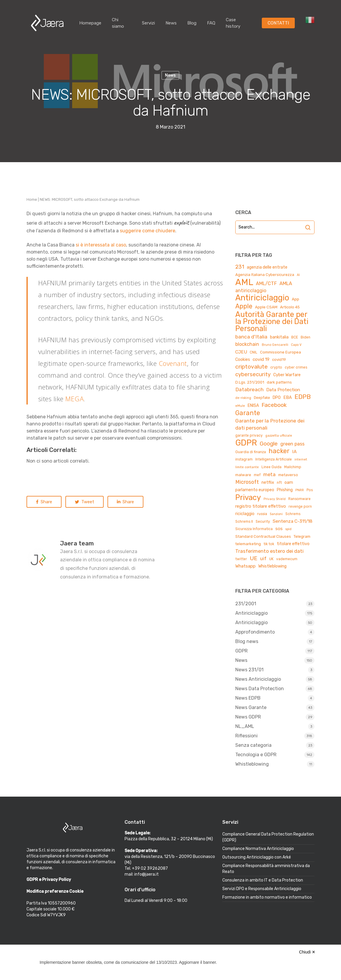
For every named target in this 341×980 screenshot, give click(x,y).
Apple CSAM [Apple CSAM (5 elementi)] (266, 307)
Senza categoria (253, 745)
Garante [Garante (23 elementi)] (248, 413)
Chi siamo (118, 23)
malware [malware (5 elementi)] (243, 475)
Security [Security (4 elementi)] (263, 522)
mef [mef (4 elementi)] (257, 475)
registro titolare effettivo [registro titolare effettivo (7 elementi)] (261, 506)
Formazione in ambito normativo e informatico (267, 897)
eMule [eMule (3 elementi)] (240, 406)
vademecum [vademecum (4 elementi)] (287, 559)
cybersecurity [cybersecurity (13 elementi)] (253, 374)
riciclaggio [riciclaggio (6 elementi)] (245, 514)
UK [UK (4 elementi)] (271, 559)
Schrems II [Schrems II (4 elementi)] (244, 522)
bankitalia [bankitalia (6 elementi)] (279, 337)
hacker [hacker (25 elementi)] (279, 451)
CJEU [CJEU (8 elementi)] (241, 352)
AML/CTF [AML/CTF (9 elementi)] (266, 283)
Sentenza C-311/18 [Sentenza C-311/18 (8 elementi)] (293, 521)
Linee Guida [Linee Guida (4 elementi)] (272, 467)
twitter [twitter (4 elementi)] (241, 559)
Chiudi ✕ (307, 952)
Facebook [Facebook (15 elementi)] (274, 405)
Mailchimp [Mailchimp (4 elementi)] (293, 467)
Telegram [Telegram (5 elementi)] (302, 536)
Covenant (173, 363)
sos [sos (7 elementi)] (279, 529)
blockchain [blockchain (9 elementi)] (247, 344)
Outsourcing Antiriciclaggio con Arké (257, 857)
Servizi (148, 23)
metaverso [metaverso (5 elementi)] (288, 475)
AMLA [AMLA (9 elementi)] (286, 283)
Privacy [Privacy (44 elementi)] (248, 497)
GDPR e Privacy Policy (49, 880)
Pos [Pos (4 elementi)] (310, 490)
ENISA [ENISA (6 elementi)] (253, 406)
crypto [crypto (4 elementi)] (276, 367)
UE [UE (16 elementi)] (254, 558)
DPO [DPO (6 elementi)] (277, 398)
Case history (233, 23)
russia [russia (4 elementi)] (262, 514)
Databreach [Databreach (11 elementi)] (249, 389)
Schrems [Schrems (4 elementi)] (293, 514)
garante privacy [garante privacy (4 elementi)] (249, 435)
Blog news (247, 641)
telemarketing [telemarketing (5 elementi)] (248, 544)
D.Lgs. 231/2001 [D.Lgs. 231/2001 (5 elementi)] (250, 382)
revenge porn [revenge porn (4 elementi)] (300, 507)
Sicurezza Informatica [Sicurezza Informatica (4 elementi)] (254, 529)
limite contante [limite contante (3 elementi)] (247, 467)
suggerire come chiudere (148, 231)
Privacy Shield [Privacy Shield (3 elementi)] (275, 499)
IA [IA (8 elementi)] (294, 452)
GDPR (241, 651)
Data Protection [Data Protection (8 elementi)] (283, 390)
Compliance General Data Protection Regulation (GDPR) (268, 837)
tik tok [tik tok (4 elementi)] (269, 544)
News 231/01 (249, 670)
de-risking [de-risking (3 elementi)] (243, 398)
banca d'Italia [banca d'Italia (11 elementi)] (251, 337)
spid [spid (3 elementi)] (288, 529)
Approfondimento (255, 632)
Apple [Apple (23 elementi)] (244, 306)
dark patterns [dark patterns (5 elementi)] (279, 382)
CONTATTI (278, 23)
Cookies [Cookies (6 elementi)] (243, 360)
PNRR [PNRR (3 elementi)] (300, 490)
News (171, 23)
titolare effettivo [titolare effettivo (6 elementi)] (293, 544)
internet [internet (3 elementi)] (301, 459)
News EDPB (248, 698)
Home (32, 199)
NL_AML (245, 726)
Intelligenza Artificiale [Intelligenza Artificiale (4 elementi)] (274, 459)
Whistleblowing (252, 764)
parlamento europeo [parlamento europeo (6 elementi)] (255, 490)
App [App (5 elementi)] (296, 299)
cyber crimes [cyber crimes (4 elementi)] (296, 367)
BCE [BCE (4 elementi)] (295, 337)
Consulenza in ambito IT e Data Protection (263, 880)
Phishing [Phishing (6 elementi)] (285, 490)
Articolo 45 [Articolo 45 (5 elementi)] (290, 307)
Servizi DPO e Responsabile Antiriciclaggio (262, 889)
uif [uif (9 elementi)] (263, 559)
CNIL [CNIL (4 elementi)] (254, 352)
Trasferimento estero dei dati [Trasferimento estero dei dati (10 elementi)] (269, 551)
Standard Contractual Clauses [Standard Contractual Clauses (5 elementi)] (263, 536)
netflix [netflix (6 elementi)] (268, 482)
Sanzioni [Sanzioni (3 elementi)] (276, 514)
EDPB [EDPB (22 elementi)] (303, 397)
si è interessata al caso (101, 245)
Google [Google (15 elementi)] (269, 444)
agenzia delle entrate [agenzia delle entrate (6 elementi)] (267, 267)
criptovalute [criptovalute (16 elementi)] (251, 367)
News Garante (251, 707)
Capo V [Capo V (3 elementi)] (296, 345)
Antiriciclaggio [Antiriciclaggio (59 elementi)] (262, 298)
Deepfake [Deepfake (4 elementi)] (262, 398)
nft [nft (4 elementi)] (279, 483)
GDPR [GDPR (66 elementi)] (246, 443)
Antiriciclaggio (251, 613)
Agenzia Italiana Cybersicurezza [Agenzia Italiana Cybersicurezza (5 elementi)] (265, 275)
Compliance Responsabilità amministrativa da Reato (266, 869)
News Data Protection (260, 689)
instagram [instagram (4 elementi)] (244, 459)
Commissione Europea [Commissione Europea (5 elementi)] (280, 352)
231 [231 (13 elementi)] (240, 267)
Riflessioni (246, 736)
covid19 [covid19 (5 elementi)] (279, 360)
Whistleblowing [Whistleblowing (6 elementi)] (272, 566)
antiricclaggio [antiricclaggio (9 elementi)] (251, 291)
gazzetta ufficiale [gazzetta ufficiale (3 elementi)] (279, 436)
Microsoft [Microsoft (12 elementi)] (247, 482)
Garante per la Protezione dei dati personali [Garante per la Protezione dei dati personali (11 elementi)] (270, 424)
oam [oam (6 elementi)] (289, 482)
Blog (192, 23)
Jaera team (77, 543)
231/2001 (246, 604)
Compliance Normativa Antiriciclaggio (258, 849)
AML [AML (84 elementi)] (244, 282)
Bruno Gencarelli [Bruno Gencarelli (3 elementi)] (275, 345)
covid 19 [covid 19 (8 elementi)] (261, 359)
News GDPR (248, 717)
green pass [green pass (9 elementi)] (292, 444)
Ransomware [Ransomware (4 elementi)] (299, 499)
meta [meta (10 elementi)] (269, 474)
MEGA (75, 399)
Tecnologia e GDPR (256, 755)
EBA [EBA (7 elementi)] (288, 397)
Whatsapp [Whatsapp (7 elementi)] (245, 566)
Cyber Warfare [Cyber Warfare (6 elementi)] (287, 375)
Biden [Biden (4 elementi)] (306, 337)
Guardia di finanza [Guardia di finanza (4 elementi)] (251, 452)
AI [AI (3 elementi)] (298, 275)
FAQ (211, 23)
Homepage (90, 23)
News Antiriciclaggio (258, 679)
